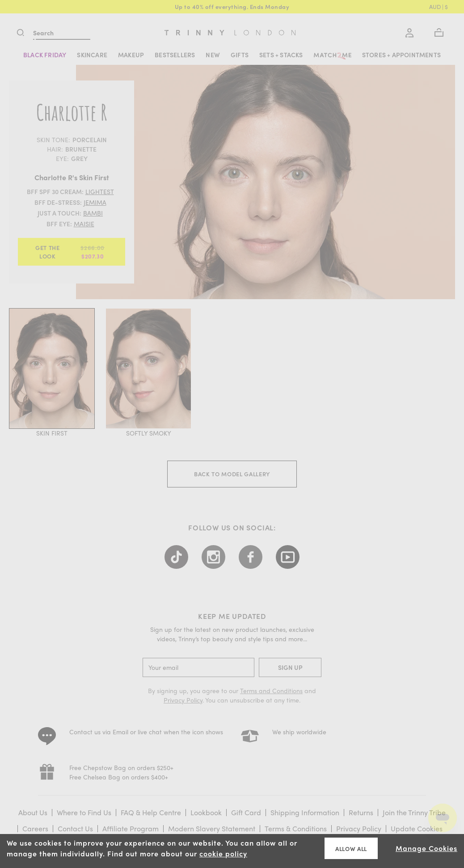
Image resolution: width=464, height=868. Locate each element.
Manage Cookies (426, 848)
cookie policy (223, 853)
